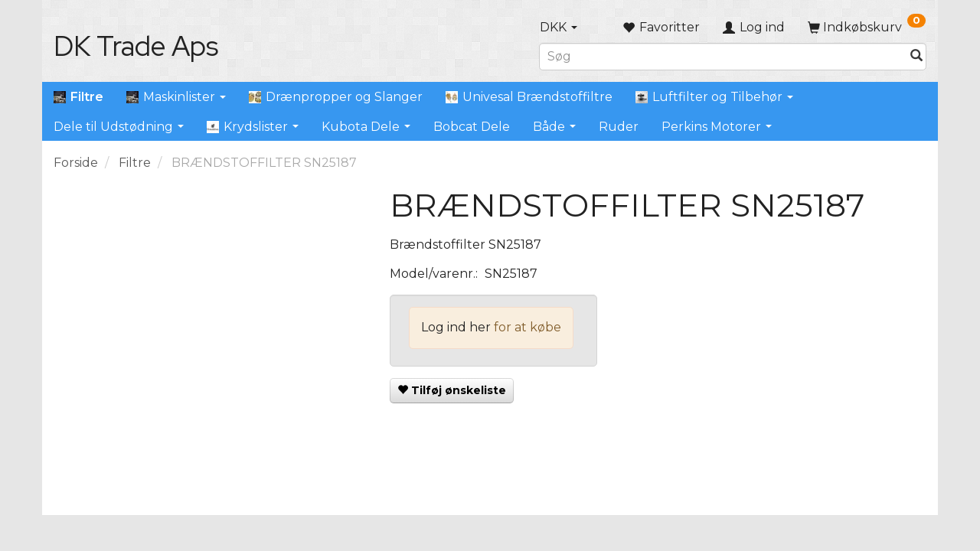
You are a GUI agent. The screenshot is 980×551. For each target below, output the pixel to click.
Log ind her (456, 327)
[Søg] (916, 56)
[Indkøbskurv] (867, 27)
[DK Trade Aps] (136, 46)
